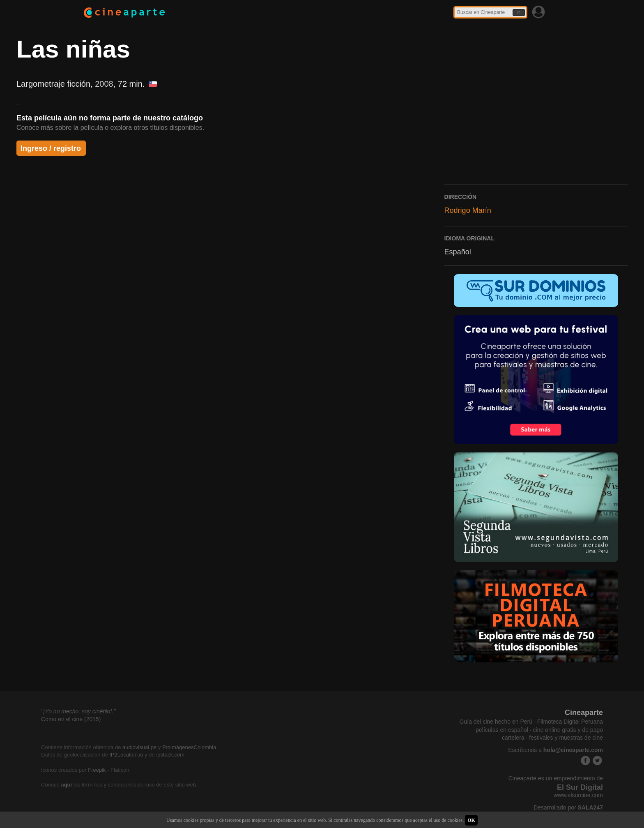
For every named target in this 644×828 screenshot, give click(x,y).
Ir (519, 13)
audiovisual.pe (139, 747)
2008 (104, 84)
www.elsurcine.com (578, 795)
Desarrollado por (568, 807)
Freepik (97, 770)
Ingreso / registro (51, 148)
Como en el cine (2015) (71, 719)
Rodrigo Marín (468, 210)
